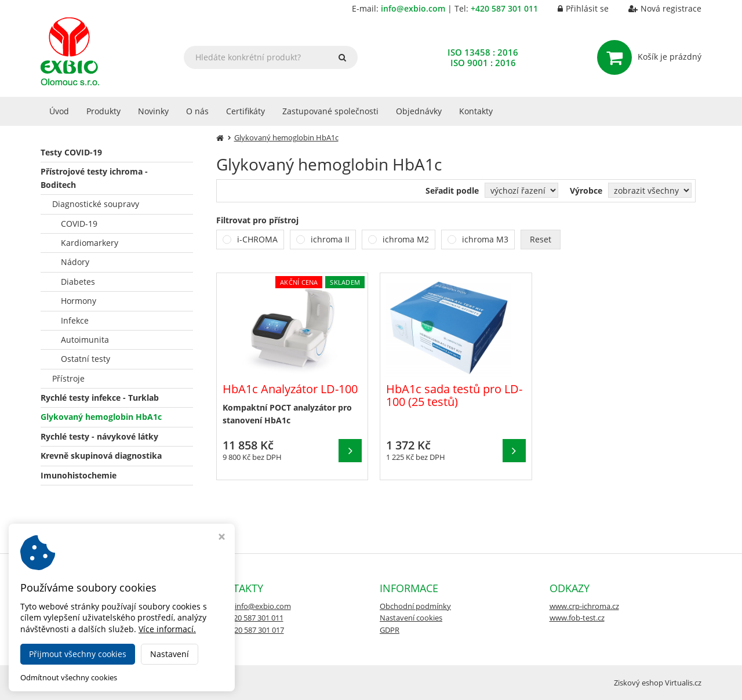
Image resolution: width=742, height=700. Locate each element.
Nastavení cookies (411, 618)
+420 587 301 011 (504, 8)
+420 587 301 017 (255, 630)
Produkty (103, 111)
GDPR (390, 630)
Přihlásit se (574, 8)
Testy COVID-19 (71, 152)
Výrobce (586, 191)
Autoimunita (85, 340)
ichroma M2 (406, 239)
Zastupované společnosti (330, 111)
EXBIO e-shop (128, 683)
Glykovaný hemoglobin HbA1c (101, 417)
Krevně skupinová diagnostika (101, 456)
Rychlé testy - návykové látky (99, 436)
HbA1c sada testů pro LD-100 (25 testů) (454, 395)
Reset (541, 239)
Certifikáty (245, 111)
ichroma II (330, 239)
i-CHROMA (257, 239)
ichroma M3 (485, 239)
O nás (197, 111)
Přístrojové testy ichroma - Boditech (94, 178)
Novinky (153, 111)
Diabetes (78, 282)
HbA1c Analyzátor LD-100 (290, 389)
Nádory (75, 262)
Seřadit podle (452, 191)
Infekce (75, 320)
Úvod (59, 111)
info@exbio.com (413, 8)
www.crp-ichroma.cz (584, 606)
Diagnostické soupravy (96, 204)
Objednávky (419, 111)
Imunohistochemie (79, 475)
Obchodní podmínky (415, 606)
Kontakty (476, 111)
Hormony (79, 301)
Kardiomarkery (90, 243)
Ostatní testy (86, 359)
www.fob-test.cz (577, 618)
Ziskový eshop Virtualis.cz (658, 683)
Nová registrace (656, 8)
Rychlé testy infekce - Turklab (100, 398)
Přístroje (68, 378)
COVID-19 (79, 224)
